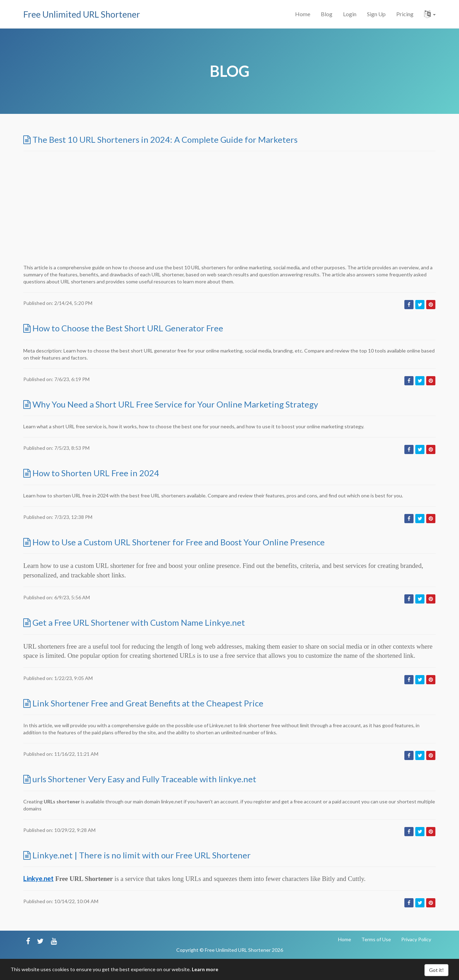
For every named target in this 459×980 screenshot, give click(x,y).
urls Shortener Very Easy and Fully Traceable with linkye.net (140, 779)
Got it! (436, 970)
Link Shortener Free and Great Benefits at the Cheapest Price (143, 703)
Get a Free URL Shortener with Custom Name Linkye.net (134, 622)
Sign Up (376, 14)
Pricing (405, 14)
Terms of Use (376, 939)
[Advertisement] (229, 208)
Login (350, 14)
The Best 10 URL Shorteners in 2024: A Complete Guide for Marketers (160, 139)
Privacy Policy (416, 939)
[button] (430, 14)
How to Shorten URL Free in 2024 (91, 473)
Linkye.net (38, 878)
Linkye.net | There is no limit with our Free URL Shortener (137, 855)
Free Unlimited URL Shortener (82, 14)
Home (303, 14)
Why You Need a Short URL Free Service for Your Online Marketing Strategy (171, 404)
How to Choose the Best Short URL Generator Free (123, 328)
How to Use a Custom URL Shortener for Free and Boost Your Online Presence (174, 542)
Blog (327, 14)
